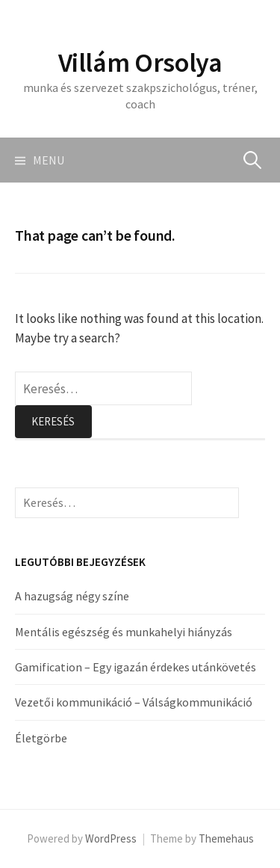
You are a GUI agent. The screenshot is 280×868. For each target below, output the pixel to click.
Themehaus (226, 838)
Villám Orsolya (140, 62)
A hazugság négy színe (72, 596)
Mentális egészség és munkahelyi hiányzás (124, 632)
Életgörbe (41, 738)
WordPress (111, 838)
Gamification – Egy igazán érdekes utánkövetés (136, 667)
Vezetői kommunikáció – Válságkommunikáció (134, 702)
